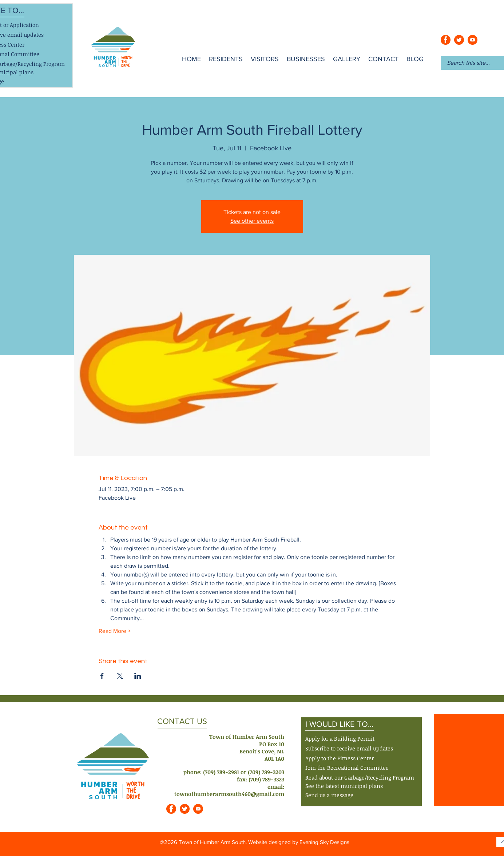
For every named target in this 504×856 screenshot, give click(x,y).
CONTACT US (182, 721)
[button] (349, 749)
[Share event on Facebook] (102, 676)
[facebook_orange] (446, 40)
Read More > (115, 631)
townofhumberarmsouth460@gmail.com (229, 794)
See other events (252, 221)
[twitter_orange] (459, 40)
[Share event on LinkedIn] (138, 676)
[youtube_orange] (473, 40)
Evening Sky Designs (324, 842)
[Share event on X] (120, 676)
